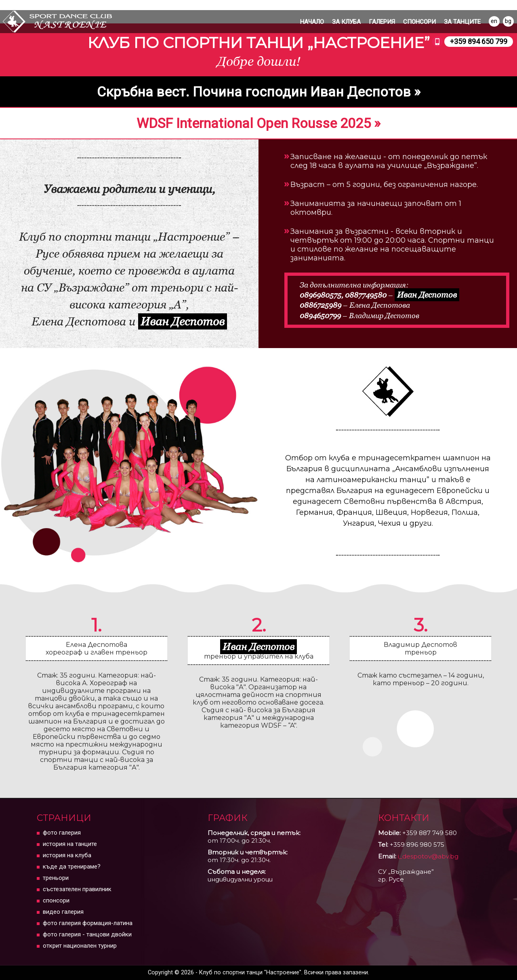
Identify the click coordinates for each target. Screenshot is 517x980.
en (494, 21)
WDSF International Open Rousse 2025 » (258, 123)
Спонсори (419, 22)
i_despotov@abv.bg (428, 856)
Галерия (382, 22)
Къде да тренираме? (72, 867)
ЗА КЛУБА (346, 22)
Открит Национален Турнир (80, 946)
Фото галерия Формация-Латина (88, 923)
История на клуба (67, 855)
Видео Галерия (63, 912)
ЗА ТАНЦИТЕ (462, 22)
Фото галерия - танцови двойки (87, 934)
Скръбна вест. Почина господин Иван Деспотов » (259, 92)
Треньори (56, 878)
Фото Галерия (62, 833)
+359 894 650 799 (479, 41)
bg (508, 21)
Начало (312, 22)
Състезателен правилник (77, 889)
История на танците (70, 844)
